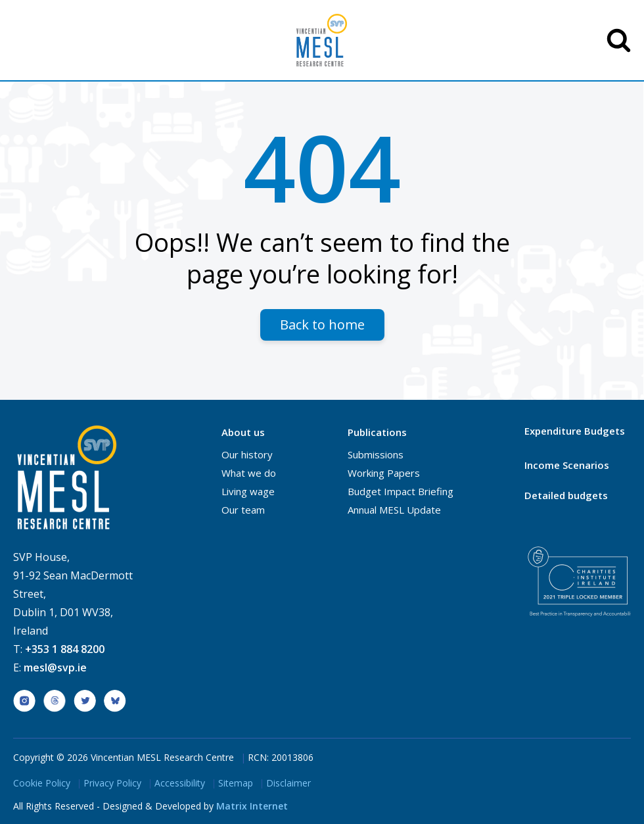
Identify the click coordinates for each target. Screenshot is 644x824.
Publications (377, 432)
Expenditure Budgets (575, 431)
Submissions (376, 454)
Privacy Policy (112, 783)
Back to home (322, 325)
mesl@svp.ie (55, 667)
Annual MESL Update (394, 510)
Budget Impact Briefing (401, 491)
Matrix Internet (252, 806)
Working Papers (384, 473)
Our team (243, 510)
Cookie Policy (42, 783)
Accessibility (180, 783)
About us (243, 432)
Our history (247, 454)
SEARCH (619, 40)
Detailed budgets (566, 495)
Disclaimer (288, 783)
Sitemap (236, 783)
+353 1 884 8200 (65, 649)
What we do (249, 473)
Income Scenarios (567, 465)
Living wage (248, 491)
